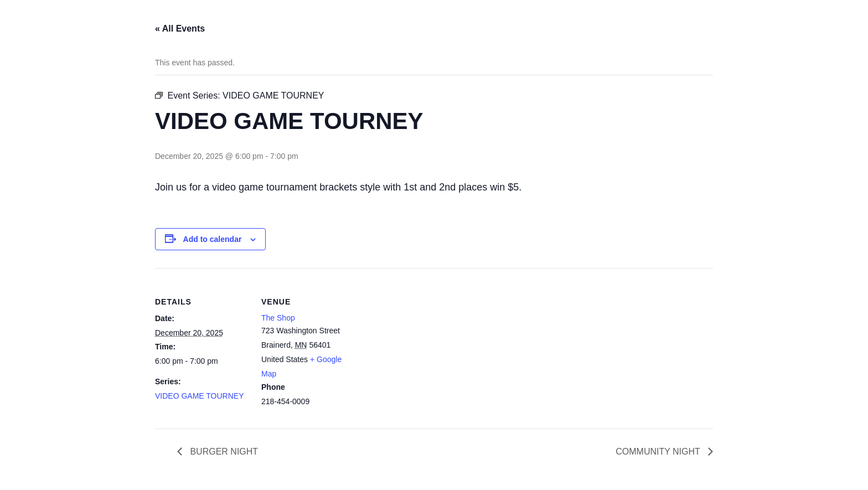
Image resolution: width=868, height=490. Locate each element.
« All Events (180, 29)
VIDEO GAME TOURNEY (200, 396)
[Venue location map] (426, 345)
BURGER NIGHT (223, 452)
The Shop (278, 318)
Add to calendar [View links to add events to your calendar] (213, 239)
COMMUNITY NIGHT (659, 452)
